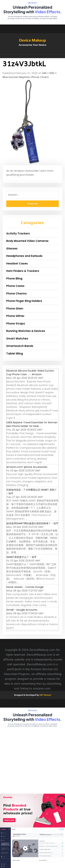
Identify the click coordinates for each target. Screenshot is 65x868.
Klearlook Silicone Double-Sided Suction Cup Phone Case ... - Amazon (30, 373)
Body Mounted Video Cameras (27, 241)
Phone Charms (16, 294)
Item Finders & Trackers (23, 271)
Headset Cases (17, 263)
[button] (32, 56)
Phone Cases (15, 286)
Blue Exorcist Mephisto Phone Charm (26, 77)
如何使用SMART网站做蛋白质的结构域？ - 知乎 (32, 523)
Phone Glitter (15, 316)
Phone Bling (14, 278)
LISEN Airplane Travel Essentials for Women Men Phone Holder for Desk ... (32, 424)
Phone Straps (16, 324)
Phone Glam (15, 309)
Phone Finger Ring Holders (24, 301)
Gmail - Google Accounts (22, 610)
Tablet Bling (15, 354)
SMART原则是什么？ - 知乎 (21, 557)
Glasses (12, 248)
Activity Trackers (18, 233)
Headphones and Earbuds (24, 256)
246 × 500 (48, 73)
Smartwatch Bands (20, 346)
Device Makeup (32, 40)
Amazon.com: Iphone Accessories (27, 467)
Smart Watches (17, 339)
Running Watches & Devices (26, 331)
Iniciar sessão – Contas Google (25, 587)
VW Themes (45, 695)
